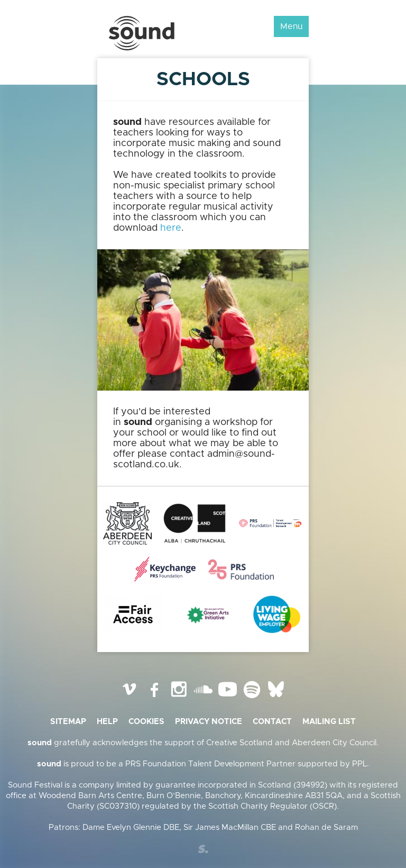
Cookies (146, 722)
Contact (272, 722)
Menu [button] (291, 26)
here (171, 228)
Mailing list (329, 722)
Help (107, 722)
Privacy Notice (209, 722)
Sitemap (68, 722)
